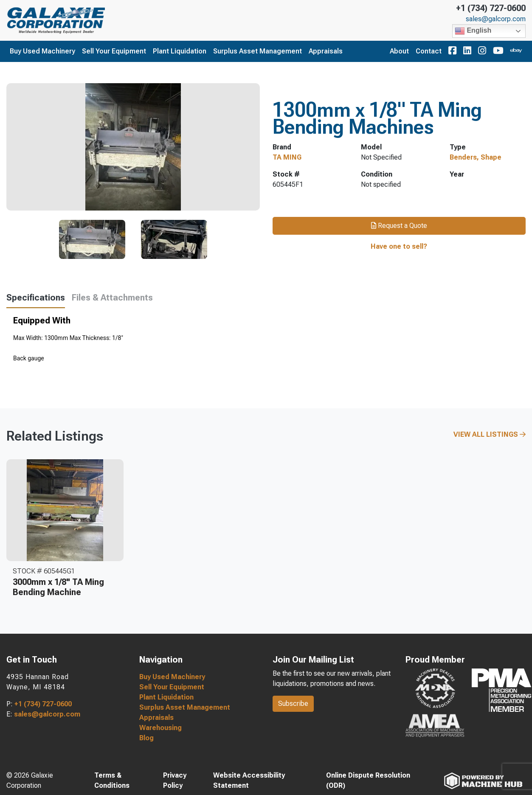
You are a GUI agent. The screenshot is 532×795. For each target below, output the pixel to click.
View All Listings (490, 434)
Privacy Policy (175, 780)
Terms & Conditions (112, 780)
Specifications (36, 298)
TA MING (287, 157)
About (399, 51)
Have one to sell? (399, 246)
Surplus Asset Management (258, 51)
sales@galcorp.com (496, 19)
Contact (429, 51)
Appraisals (326, 51)
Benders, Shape (476, 157)
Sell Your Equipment (114, 51)
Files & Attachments (112, 298)
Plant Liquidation (180, 51)
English (473, 31)
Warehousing (160, 728)
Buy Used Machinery (42, 51)
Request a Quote (399, 226)
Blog (146, 738)
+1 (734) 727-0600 (491, 8)
